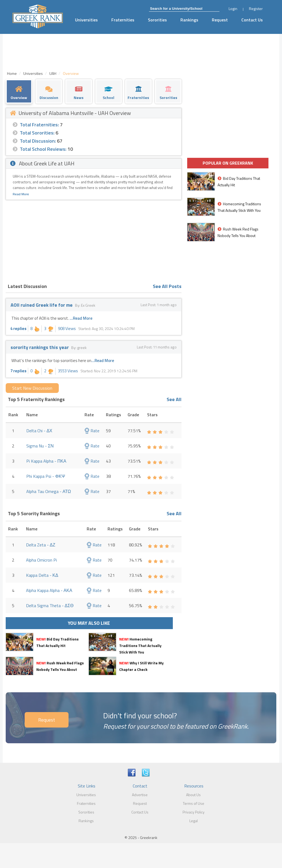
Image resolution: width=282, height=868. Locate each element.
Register (256, 9)
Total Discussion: (38, 141)
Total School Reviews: (43, 149)
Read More (21, 194)
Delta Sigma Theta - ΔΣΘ (50, 606)
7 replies (18, 371)
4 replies (18, 329)
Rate (92, 431)
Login (233, 9)
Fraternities (123, 20)
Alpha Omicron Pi (41, 560)
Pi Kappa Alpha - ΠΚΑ (46, 461)
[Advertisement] (94, 241)
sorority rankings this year (40, 347)
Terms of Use (194, 803)
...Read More (81, 318)
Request (220, 20)
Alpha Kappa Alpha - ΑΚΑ (49, 590)
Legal (194, 821)
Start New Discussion (32, 388)
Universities (86, 20)
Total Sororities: (37, 133)
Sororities (157, 20)
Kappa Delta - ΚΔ (42, 575)
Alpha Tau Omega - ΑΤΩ (49, 491)
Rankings (189, 20)
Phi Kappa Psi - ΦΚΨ (46, 476)
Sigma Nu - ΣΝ (40, 446)
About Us (193, 795)
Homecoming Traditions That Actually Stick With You (140, 646)
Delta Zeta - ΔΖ (41, 545)
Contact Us (252, 20)
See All (174, 399)
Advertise (140, 795)
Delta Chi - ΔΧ (39, 431)
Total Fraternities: (39, 125)
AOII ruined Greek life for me (42, 305)
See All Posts (167, 286)
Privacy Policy (194, 812)
